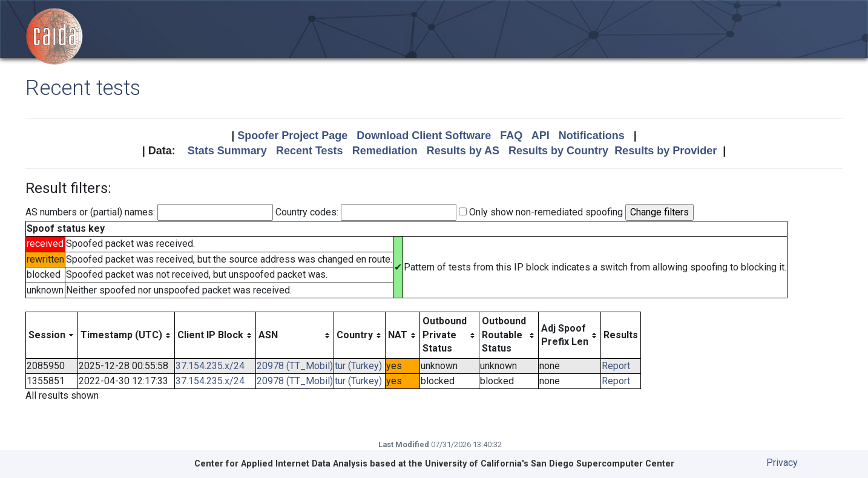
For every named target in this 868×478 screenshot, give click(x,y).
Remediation (385, 151)
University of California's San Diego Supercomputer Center (550, 464)
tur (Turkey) (358, 366)
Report (616, 366)
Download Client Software (424, 136)
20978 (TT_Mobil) (295, 366)
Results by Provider (666, 151)
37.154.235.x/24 (210, 366)
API (541, 136)
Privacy (782, 463)
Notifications (592, 136)
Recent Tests (310, 151)
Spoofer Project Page (292, 136)
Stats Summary (227, 151)
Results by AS (463, 151)
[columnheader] (52, 335)
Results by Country (558, 151)
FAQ (511, 136)
